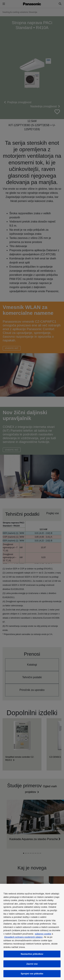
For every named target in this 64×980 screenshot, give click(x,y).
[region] (32, 932)
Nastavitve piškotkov (32, 954)
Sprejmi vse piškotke (32, 974)
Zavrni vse (32, 964)
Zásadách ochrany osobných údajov (23, 937)
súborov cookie (43, 934)
